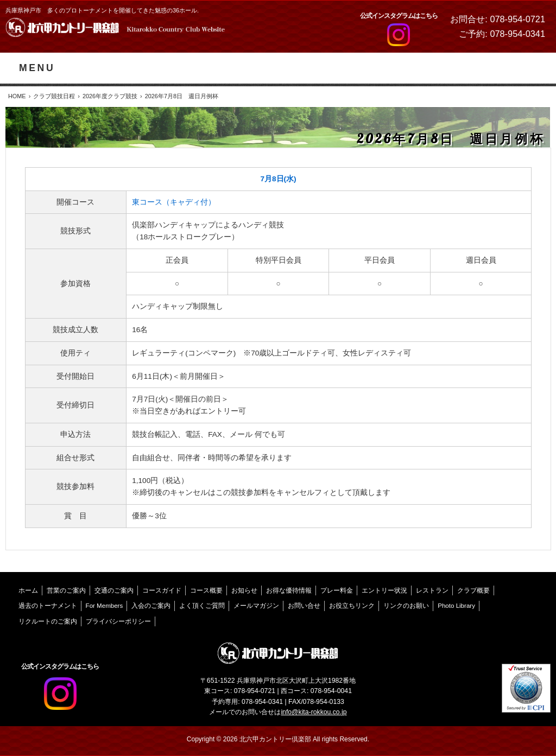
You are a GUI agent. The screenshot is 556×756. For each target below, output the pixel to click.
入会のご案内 (151, 606)
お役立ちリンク (352, 606)
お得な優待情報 (289, 590)
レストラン (432, 590)
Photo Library (456, 606)
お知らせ (244, 590)
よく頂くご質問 (202, 606)
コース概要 (206, 590)
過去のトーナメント (48, 606)
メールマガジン (256, 606)
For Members (105, 606)
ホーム (28, 590)
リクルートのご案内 (48, 621)
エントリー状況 (384, 590)
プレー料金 (337, 590)
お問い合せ (304, 606)
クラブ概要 (473, 590)
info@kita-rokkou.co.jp (314, 712)
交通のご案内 (114, 590)
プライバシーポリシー (118, 621)
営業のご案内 (66, 590)
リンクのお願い (406, 606)
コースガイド (162, 590)
